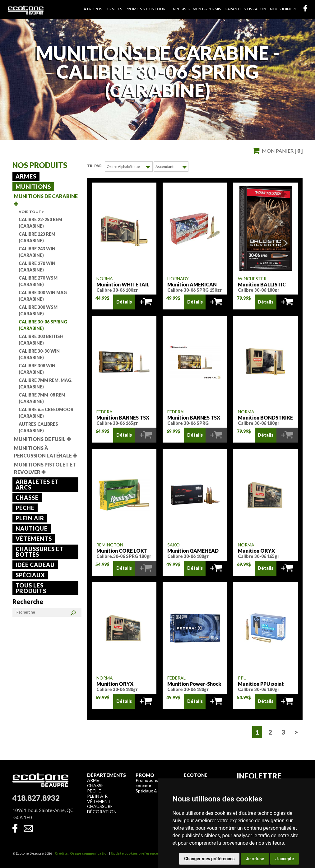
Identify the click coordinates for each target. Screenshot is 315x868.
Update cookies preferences (135, 853)
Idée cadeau (35, 565)
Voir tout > (31, 212)
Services (114, 9)
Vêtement (99, 801)
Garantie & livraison (246, 9)
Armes (26, 176)
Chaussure (100, 806)
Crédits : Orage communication (82, 853)
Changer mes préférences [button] (209, 859)
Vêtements (34, 539)
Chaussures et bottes (39, 552)
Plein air (30, 518)
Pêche (25, 508)
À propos (93, 9)
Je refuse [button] (255, 859)
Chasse (27, 498)
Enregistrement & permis (196, 9)
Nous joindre (283, 9)
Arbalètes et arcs (37, 485)
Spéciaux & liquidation (157, 790)
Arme (93, 780)
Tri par (94, 166)
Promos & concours (146, 9)
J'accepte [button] (285, 859)
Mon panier (282, 151)
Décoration (102, 811)
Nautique (32, 528)
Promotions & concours (149, 782)
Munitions (33, 187)
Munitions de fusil (42, 439)
